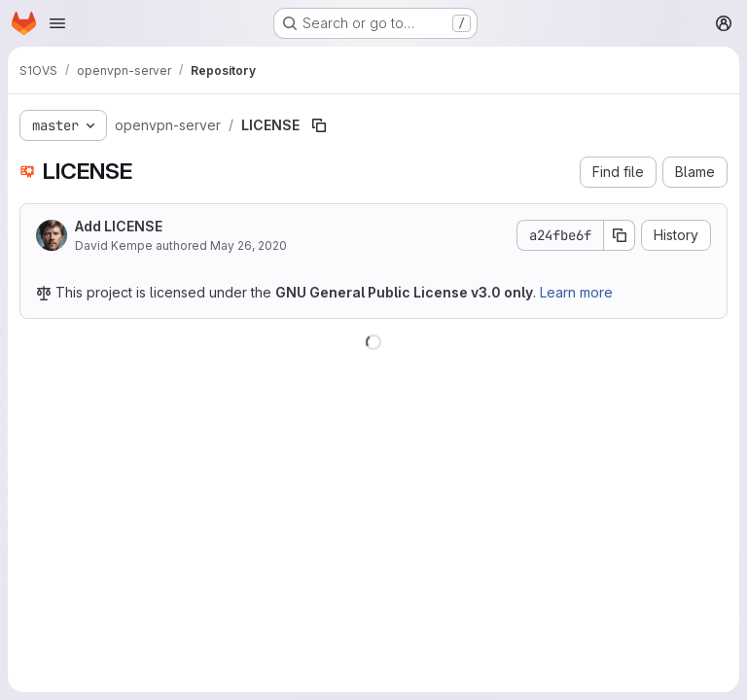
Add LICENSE (119, 226)
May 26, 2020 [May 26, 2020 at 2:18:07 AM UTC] (249, 245)
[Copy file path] (319, 125)
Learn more (576, 292)
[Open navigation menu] (57, 23)
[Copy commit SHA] (620, 235)
